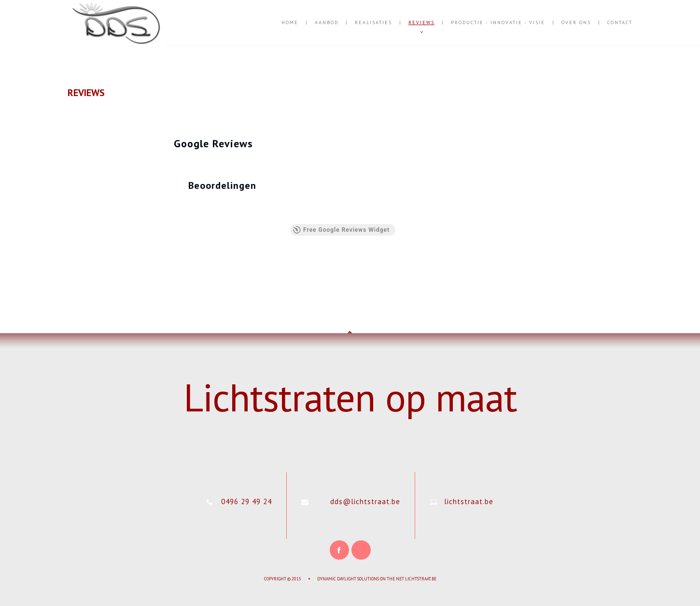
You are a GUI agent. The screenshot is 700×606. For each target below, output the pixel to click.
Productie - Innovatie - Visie (498, 22)
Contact (620, 22)
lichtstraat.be (469, 501)
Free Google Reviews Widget (341, 230)
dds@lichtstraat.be (365, 501)
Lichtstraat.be (421, 579)
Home (290, 22)
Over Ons (576, 22)
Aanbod (327, 22)
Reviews (421, 22)
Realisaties (373, 22)
